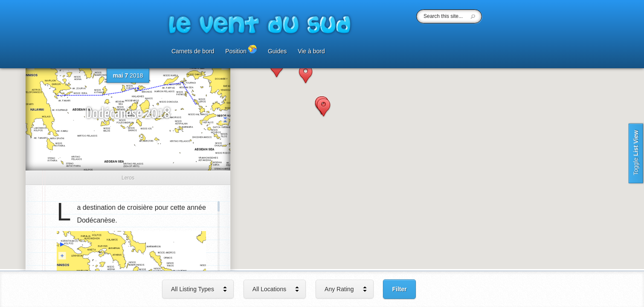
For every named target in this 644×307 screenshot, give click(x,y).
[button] (277, 69)
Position (241, 50)
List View (636, 153)
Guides (277, 51)
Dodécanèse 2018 (128, 114)
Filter (399, 289)
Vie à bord (311, 51)
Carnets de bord (193, 51)
